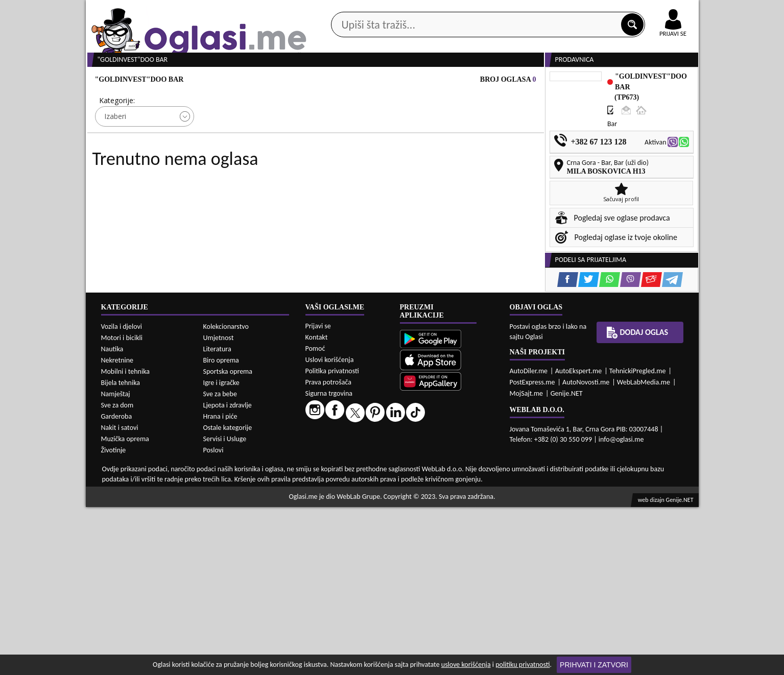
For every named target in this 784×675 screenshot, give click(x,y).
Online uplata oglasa (652, 10)
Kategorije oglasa (151, 81)
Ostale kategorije (228, 595)
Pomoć (315, 516)
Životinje (114, 618)
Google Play (336, 9)
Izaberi (115, 155)
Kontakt (580, 9)
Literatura (217, 516)
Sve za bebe (220, 561)
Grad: (335, 139)
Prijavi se (318, 493)
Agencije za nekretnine (415, 81)
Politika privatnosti (332, 538)
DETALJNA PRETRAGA (203, 185)
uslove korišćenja (466, 665)
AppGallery (465, 10)
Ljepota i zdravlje (228, 573)
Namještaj (116, 561)
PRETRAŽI (428, 185)
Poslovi (213, 618)
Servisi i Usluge (225, 606)
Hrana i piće (220, 584)
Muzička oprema (125, 606)
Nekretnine (117, 528)
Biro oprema (221, 528)
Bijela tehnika (121, 550)
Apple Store (401, 9)
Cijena (223, 139)
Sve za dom (117, 573)
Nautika (112, 516)
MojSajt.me (527, 561)
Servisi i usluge (509, 81)
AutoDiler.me (529, 538)
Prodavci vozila (320, 81)
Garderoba (117, 584)
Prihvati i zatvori (594, 665)
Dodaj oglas (667, 81)
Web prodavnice (238, 81)
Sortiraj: (453, 139)
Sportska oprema (228, 539)
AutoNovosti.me (586, 550)
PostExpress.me (532, 550)
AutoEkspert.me (579, 538)
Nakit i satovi (120, 595)
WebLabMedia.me (644, 550)
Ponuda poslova (591, 81)
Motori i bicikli (122, 505)
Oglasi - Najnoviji (476, 154)
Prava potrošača (328, 550)
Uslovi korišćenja (330, 527)
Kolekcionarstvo (226, 494)
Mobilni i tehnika (126, 539)
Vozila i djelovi (122, 494)
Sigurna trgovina (329, 561)
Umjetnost (219, 505)
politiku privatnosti (522, 665)
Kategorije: (117, 139)
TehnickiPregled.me (638, 538)
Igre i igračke (221, 550)
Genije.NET (567, 561)
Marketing (525, 10)
